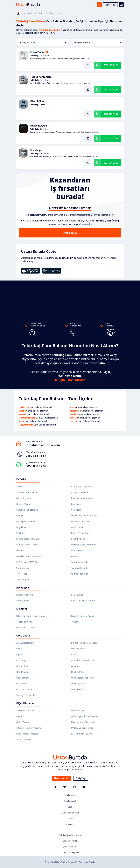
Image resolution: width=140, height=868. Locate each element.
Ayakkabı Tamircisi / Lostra (29, 710)
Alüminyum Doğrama (81, 486)
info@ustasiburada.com (43, 445)
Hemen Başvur (70, 233)
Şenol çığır (36, 150)
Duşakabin (21, 527)
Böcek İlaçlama (24, 498)
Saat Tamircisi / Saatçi (81, 734)
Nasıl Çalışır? (70, 801)
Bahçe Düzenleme (80, 492)
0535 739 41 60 (111, 114)
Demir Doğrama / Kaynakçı (84, 516)
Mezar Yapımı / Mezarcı (27, 734)
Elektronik (22, 609)
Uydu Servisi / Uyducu (27, 628)
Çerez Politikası (70, 847)
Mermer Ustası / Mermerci (84, 545)
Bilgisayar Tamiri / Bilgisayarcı (31, 616)
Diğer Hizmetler (26, 703)
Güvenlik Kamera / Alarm (83, 616)
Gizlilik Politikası (70, 841)
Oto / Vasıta (23, 636)
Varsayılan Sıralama (98, 42)
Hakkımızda (70, 795)
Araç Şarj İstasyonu (25, 643)
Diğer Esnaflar (78, 710)
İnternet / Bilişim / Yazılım (29, 728)
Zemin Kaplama (24, 580)
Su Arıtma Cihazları (80, 562)
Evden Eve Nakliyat (80, 533)
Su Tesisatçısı (23, 568)
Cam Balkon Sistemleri (33, 13)
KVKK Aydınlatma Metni (70, 835)
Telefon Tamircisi (24, 622)
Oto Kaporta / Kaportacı (83, 678)
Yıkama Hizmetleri (80, 574)
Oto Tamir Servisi (24, 689)
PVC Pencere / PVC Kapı (27, 562)
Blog (70, 807)
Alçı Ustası (21, 486)
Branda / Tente (23, 504)
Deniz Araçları (78, 649)
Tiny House (22, 574)
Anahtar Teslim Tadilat (27, 492)
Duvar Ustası (77, 527)
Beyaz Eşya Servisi (25, 595)
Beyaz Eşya (23, 588)
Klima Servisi (77, 595)
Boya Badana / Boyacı (81, 498)
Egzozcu (20, 654)
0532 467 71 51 (111, 65)
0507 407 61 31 (111, 90)
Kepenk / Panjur (79, 539)
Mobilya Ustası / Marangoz (29, 556)
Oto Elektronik (23, 678)
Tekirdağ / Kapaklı (38, 105)
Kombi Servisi (23, 601)
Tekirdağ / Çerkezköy (39, 56)
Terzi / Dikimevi (24, 740)
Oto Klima (21, 684)
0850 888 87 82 (36, 466)
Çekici (19, 649)
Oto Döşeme (22, 672)
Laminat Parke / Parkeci (28, 545)
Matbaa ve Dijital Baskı (82, 728)
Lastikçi (75, 654)
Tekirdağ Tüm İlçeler (43, 42)
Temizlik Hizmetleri (80, 568)
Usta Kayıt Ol (61, 778)
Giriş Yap (110, 5)
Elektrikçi (21, 533)
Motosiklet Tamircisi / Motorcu (86, 660)
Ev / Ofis (21, 479)
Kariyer (70, 818)
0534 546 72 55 (111, 163)
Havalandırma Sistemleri (83, 722)
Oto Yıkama (77, 689)
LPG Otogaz (22, 660)
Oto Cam (75, 666)
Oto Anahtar (22, 666)
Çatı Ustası (76, 510)
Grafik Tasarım (23, 722)
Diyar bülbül (37, 101)
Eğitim (19, 716)
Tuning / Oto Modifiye (27, 695)
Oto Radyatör (78, 684)
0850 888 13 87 (36, 456)
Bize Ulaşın (70, 824)
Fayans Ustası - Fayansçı (28, 539)
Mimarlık (21, 550)
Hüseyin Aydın (39, 126)
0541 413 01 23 (111, 138)
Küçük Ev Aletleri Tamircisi (84, 601)
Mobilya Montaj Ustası (82, 550)
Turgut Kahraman (41, 77)
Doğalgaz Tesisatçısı (81, 521)
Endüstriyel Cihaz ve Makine (85, 716)
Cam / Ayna (77, 504)
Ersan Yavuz (37, 52)
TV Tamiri (76, 622)
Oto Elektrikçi (78, 672)
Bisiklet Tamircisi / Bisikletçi (84, 643)
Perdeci (75, 556)
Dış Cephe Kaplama (26, 521)
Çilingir (20, 516)
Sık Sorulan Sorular (70, 813)
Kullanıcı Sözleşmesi (70, 852)
